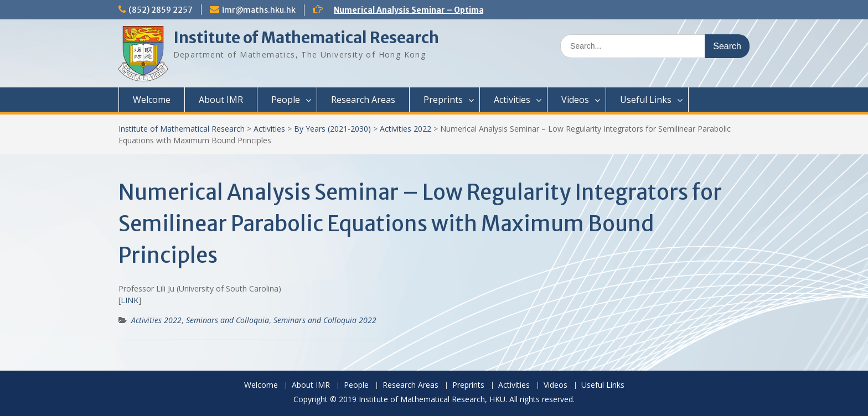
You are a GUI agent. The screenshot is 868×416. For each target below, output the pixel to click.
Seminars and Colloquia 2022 (325, 320)
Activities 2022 (405, 129)
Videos (575, 100)
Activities (512, 100)
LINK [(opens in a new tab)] (130, 300)
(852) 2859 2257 (161, 10)
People (286, 100)
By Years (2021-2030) (332, 129)
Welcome (152, 100)
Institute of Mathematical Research (306, 38)
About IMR (221, 100)
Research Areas (363, 100)
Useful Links (646, 100)
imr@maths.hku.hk (259, 10)
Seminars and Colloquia (228, 320)
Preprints (443, 100)
